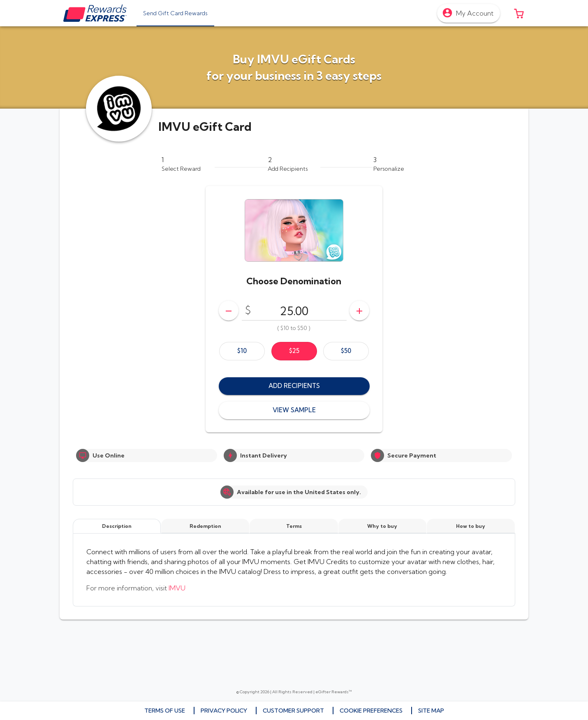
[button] (519, 13)
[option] (242, 351)
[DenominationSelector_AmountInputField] (294, 311)
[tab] (175, 13)
